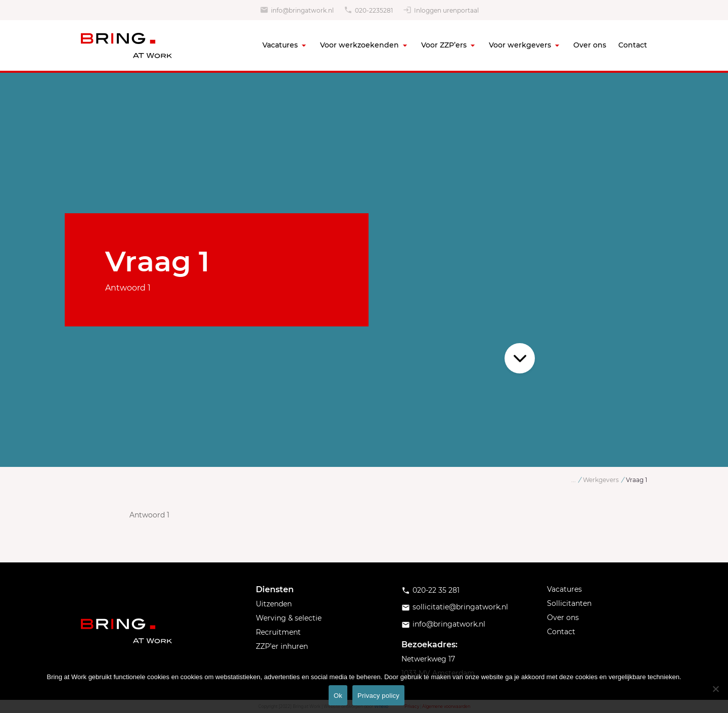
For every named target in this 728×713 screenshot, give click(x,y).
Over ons (590, 45)
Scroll (520, 358)
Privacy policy (378, 696)
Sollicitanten (569, 603)
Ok (338, 696)
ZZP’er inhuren (282, 646)
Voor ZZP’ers (444, 45)
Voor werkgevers (520, 45)
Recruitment (278, 632)
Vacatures (280, 45)
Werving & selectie (289, 618)
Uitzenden (274, 604)
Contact (633, 45)
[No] (715, 689)
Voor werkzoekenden (359, 45)
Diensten (275, 589)
